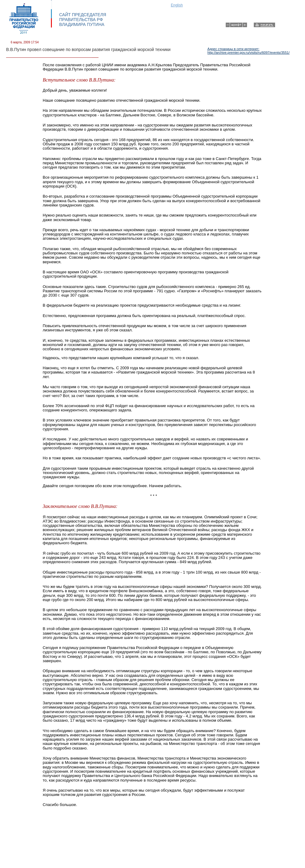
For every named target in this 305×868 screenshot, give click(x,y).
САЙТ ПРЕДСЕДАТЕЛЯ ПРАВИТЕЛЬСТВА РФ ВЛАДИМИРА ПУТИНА (83, 20)
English (177, 5)
